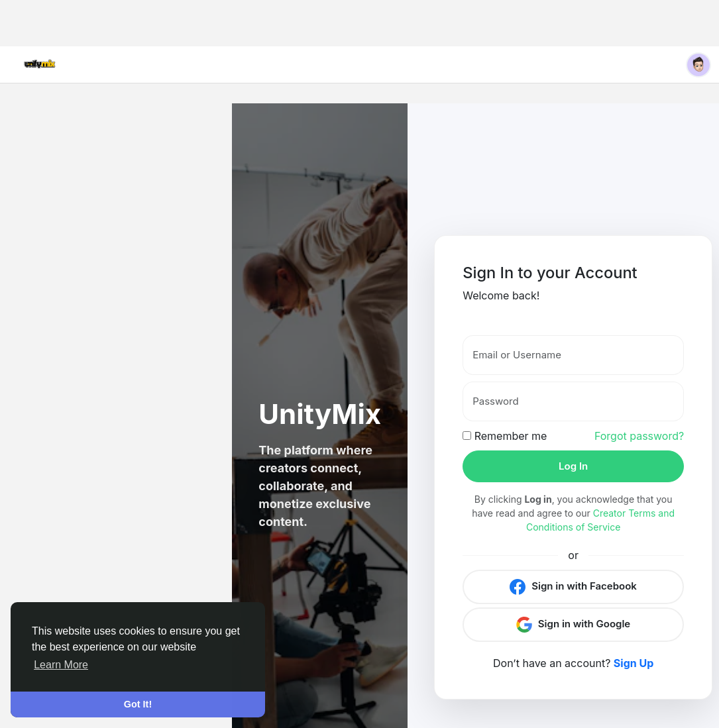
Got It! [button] (138, 704)
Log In (573, 466)
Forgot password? (639, 436)
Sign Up (634, 663)
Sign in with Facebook (573, 587)
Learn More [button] (61, 665)
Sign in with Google (573, 625)
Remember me (505, 436)
